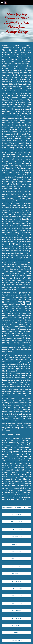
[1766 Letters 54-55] (17, 566)
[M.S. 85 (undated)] (17, 640)
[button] (2, 2)
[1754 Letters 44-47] (17, 551)
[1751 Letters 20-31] (17, 529)
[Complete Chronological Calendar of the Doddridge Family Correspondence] (17, 507)
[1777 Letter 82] (17, 618)
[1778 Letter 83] (17, 625)
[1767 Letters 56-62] (17, 574)
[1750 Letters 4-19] (17, 522)
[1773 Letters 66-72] (17, 596)
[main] (17, 23)
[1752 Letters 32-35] (17, 537)
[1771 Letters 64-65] (17, 588)
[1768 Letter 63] (17, 581)
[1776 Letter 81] (17, 611)
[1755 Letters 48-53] (17, 559)
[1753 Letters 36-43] (17, 544)
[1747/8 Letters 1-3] (17, 514)
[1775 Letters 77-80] (17, 603)
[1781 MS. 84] (17, 633)
